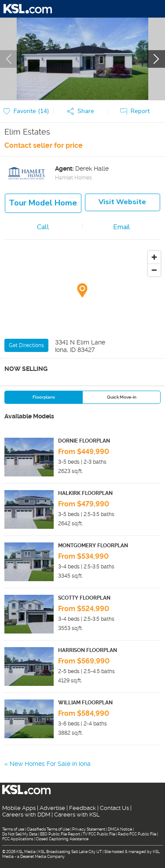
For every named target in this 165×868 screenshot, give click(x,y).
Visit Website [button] (122, 202)
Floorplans (44, 397)
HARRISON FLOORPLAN (88, 650)
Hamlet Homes (73, 178)
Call (43, 227)
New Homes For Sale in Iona (50, 764)
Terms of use (13, 829)
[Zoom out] (154, 270)
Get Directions (26, 345)
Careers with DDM (26, 815)
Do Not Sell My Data (20, 834)
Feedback (82, 808)
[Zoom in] (154, 257)
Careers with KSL (77, 815)
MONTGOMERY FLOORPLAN (93, 546)
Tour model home (43, 203)
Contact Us (114, 808)
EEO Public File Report (60, 834)
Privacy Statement (89, 829)
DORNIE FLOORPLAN (84, 441)
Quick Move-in (122, 397)
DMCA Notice (120, 829)
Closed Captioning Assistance (62, 839)
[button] (83, 112)
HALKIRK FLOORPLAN (85, 493)
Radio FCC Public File (137, 834)
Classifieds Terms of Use (48, 829)
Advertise (52, 808)
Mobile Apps (19, 808)
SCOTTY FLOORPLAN (84, 598)
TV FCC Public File (99, 834)
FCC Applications (18, 839)
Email (122, 227)
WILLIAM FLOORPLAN (85, 703)
